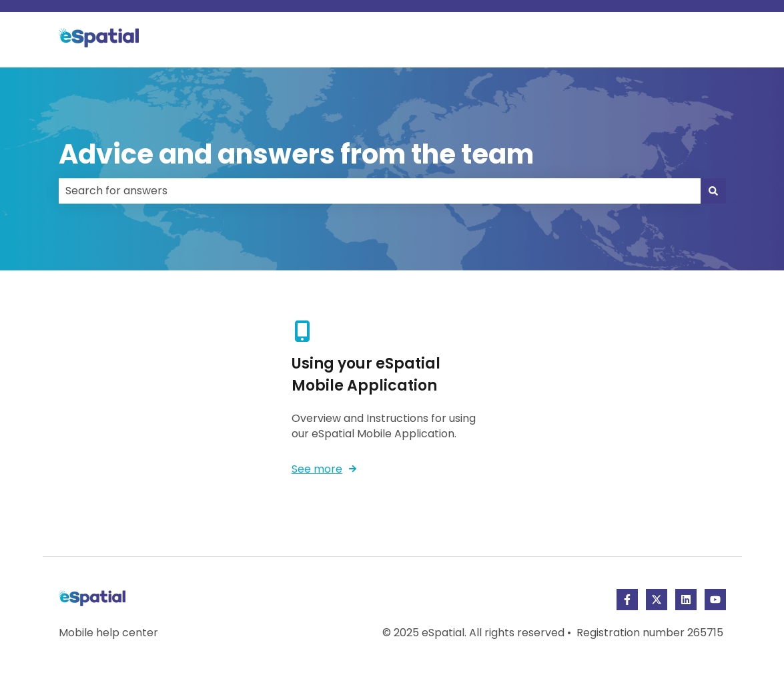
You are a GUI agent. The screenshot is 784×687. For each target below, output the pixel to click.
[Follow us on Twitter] (657, 600)
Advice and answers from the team (296, 154)
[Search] (713, 191)
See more (317, 469)
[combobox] (380, 191)
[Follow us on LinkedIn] (686, 600)
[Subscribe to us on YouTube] (715, 600)
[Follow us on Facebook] (627, 600)
